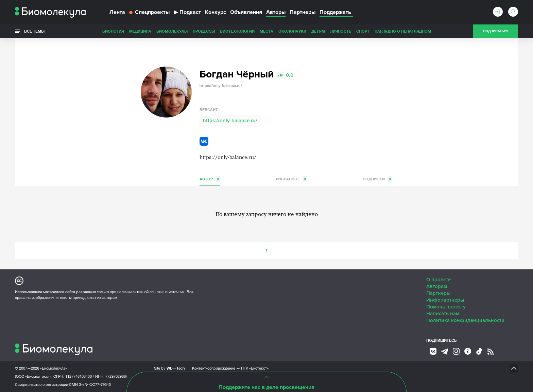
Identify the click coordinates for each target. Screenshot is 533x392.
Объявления (246, 12)
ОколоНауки (292, 31)
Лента (117, 12)
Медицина (140, 31)
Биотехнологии (237, 31)
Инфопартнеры (445, 300)
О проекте (439, 280)
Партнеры (303, 12)
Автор (210, 179)
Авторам (437, 286)
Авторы (276, 12)
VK (204, 141)
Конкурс (216, 12)
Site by (169, 368)
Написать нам (443, 314)
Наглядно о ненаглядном (403, 31)
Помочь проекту (446, 307)
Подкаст (187, 12)
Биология (113, 31)
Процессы (204, 31)
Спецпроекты (149, 12)
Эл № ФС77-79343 (95, 385)
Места (266, 31)
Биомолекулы (172, 31)
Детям (318, 31)
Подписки (377, 179)
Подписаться (496, 31)
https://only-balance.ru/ (230, 121)
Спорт (363, 31)
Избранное (292, 179)
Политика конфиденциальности (465, 320)
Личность (341, 31)
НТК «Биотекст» (255, 368)
